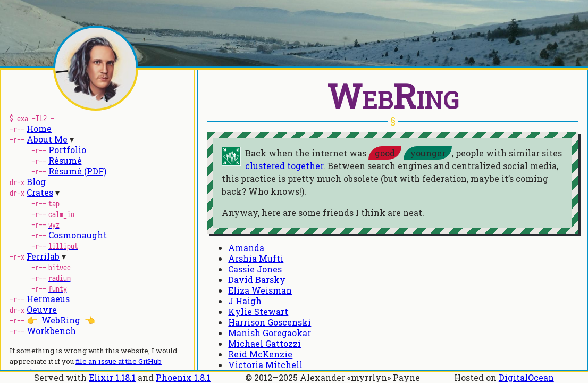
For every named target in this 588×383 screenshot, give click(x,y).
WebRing (61, 320)
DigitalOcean (526, 377)
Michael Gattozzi (264, 343)
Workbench (51, 331)
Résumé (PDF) (77, 171)
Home (39, 128)
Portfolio (67, 150)
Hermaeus (48, 299)
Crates (40, 192)
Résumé (65, 160)
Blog (36, 182)
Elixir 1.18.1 (112, 377)
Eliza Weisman (260, 290)
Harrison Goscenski (270, 322)
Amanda (246, 248)
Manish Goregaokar (270, 333)
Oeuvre (42, 309)
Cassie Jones (255, 269)
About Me (47, 139)
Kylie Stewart (258, 311)
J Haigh (245, 301)
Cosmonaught (78, 235)
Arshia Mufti (256, 258)
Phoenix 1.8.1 (183, 377)
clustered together (284, 166)
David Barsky (257, 280)
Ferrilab (43, 256)
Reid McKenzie (260, 354)
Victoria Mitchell (265, 365)
